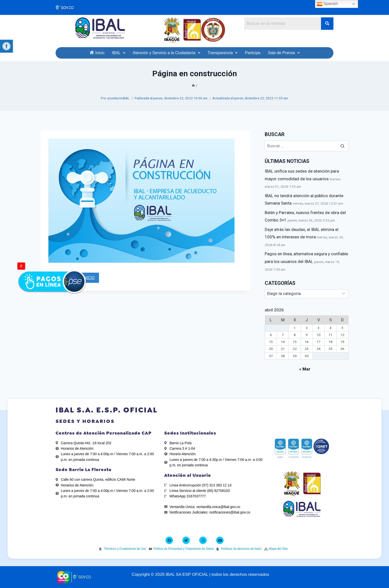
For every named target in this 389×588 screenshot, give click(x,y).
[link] (6, 46)
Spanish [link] (327, 4)
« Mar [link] (305, 369)
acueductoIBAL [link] (118, 98)
